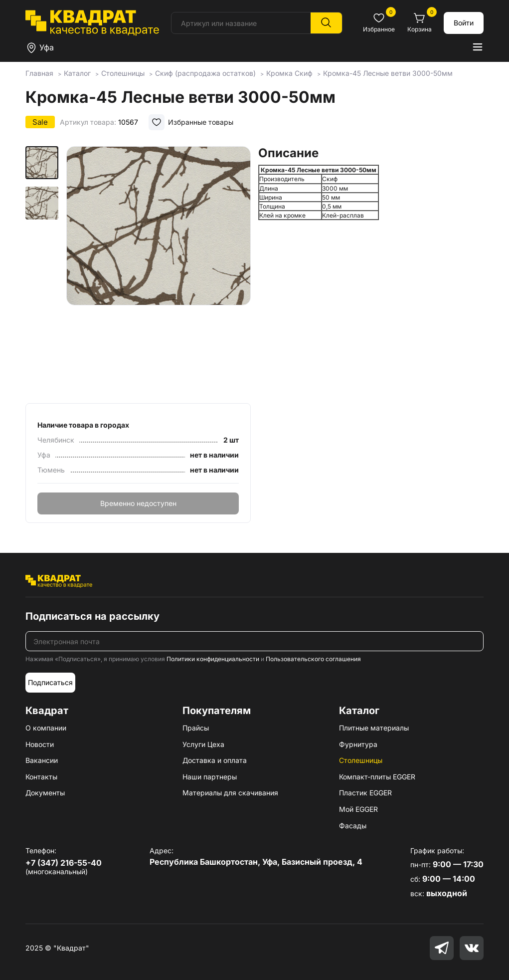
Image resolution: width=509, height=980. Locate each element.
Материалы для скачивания (230, 793)
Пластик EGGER (365, 793)
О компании (46, 728)
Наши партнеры (210, 777)
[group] (159, 271)
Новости (40, 744)
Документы (45, 793)
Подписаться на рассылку (92, 616)
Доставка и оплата (215, 760)
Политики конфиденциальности (213, 659)
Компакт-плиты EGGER (377, 777)
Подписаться (50, 682)
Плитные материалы (374, 728)
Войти (464, 23)
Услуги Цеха (203, 744)
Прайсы (196, 728)
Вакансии (42, 760)
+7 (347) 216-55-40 (64, 863)
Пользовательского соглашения (313, 659)
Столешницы (361, 760)
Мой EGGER (358, 809)
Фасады (353, 826)
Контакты (41, 777)
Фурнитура (358, 744)
